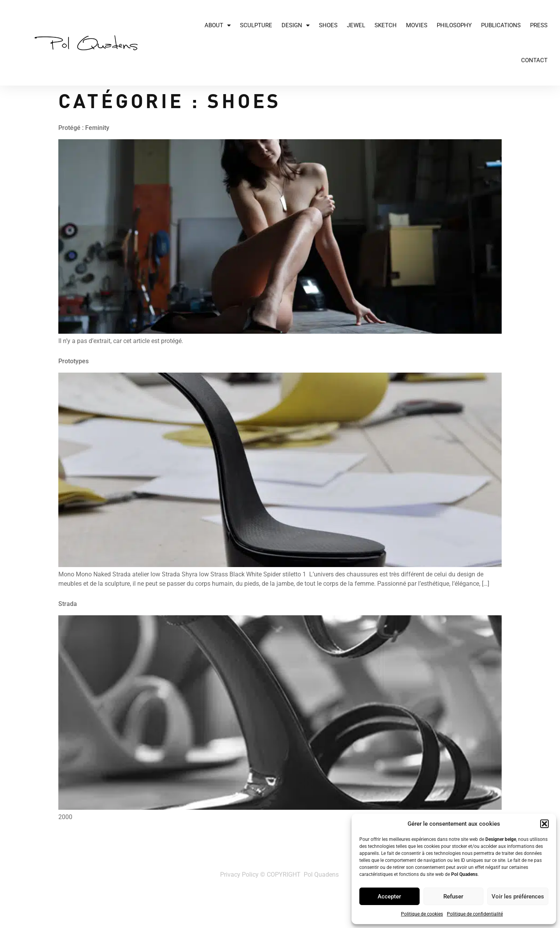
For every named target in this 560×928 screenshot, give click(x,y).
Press (539, 25)
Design (296, 25)
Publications (501, 25)
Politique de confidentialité (475, 914)
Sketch (386, 25)
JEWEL (356, 25)
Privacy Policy (239, 875)
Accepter (389, 896)
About (218, 25)
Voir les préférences (518, 896)
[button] (544, 824)
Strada (68, 604)
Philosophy (454, 25)
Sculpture (256, 25)
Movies (417, 25)
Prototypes (73, 361)
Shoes (328, 25)
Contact (534, 60)
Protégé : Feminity (84, 128)
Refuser (453, 896)
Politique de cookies (422, 914)
